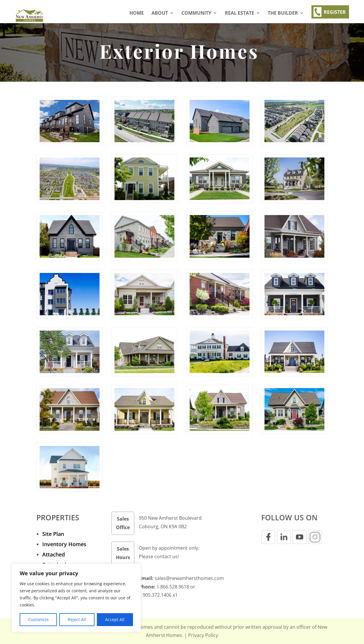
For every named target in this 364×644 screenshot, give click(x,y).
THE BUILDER (283, 14)
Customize (38, 619)
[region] (76, 598)
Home (137, 14)
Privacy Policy (203, 635)
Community (196, 14)
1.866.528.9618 (173, 587)
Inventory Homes (64, 544)
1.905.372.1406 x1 (158, 595)
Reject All (77, 619)
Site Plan (53, 534)
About (160, 14)
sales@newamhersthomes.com (189, 578)
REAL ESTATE (240, 14)
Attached (54, 554)
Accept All (115, 619)
